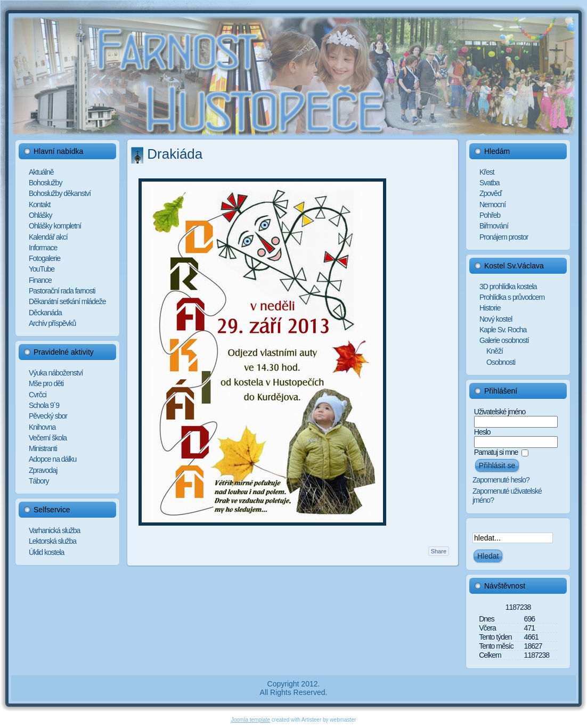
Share (439, 551)
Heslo (482, 432)
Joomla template (251, 720)
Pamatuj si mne (496, 452)
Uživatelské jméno (500, 412)
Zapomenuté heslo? (501, 480)
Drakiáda (175, 154)
